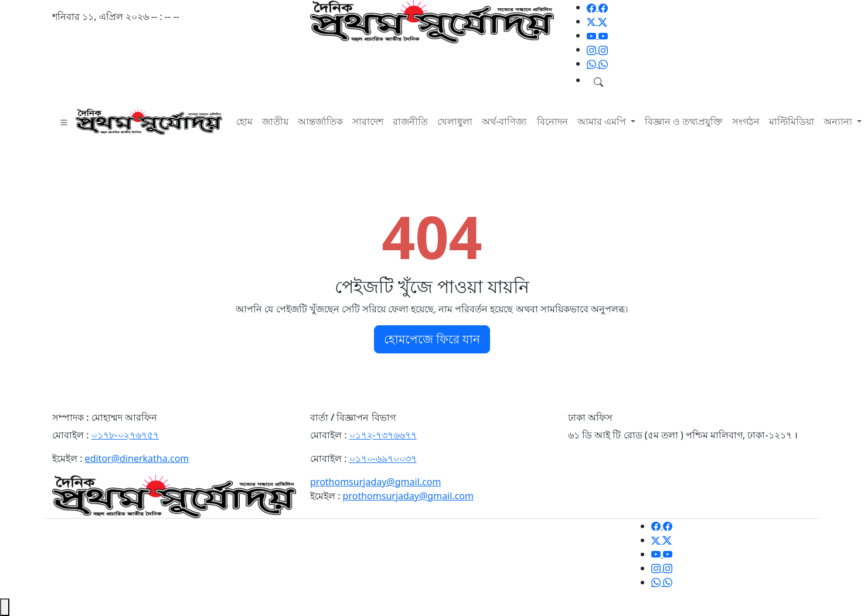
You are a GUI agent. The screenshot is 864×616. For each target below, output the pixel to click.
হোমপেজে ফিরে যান (432, 339)
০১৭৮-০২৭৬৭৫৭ (125, 435)
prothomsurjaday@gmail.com (375, 482)
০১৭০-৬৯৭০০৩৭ (383, 458)
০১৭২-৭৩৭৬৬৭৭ (383, 435)
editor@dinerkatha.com (137, 458)
